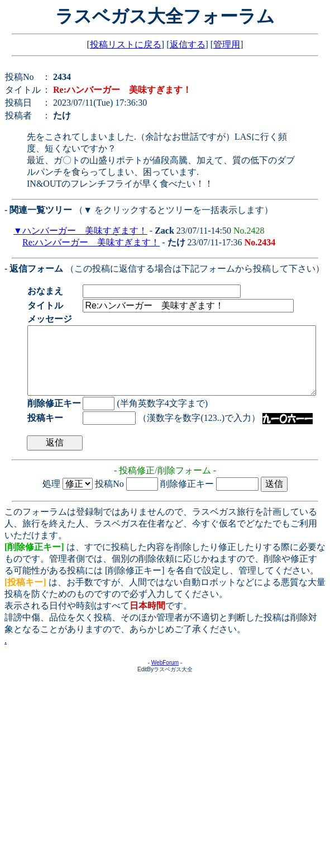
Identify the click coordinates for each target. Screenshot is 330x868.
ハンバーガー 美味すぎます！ (85, 231)
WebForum (165, 676)
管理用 (227, 44)
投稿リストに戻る (126, 44)
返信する (188, 44)
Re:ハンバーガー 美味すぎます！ (91, 242)
